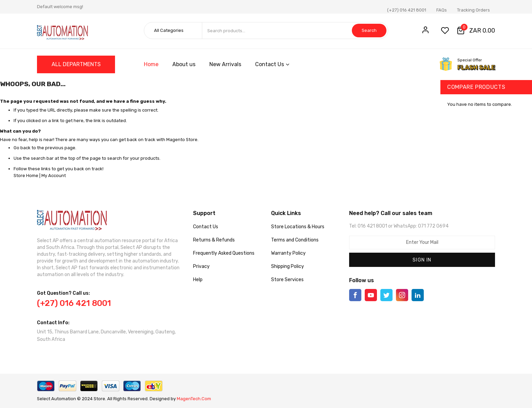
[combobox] (295, 31)
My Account (54, 176)
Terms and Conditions (295, 240)
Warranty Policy (288, 253)
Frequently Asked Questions (224, 253)
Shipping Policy (288, 266)
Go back (22, 148)
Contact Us (206, 227)
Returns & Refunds (214, 240)
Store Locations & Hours (298, 227)
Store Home (26, 176)
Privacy (201, 266)
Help (198, 280)
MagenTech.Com (194, 399)
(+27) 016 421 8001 (407, 10)
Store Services (287, 280)
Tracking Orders (473, 10)
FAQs (442, 10)
